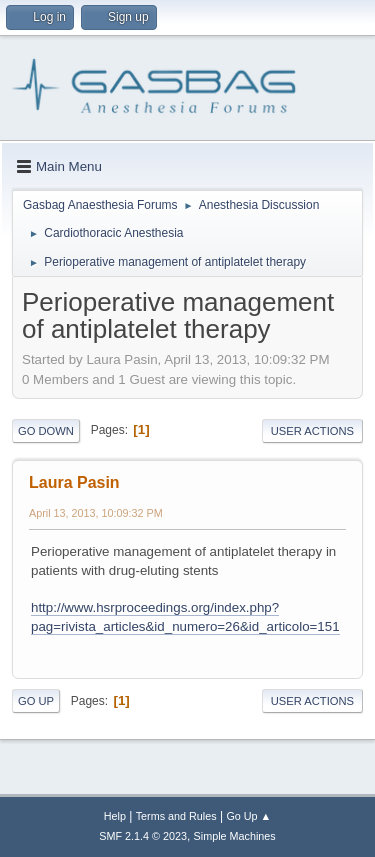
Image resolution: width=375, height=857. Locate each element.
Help (115, 816)
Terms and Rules (176, 816)
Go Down (46, 431)
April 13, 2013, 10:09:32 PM (96, 513)
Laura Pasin (74, 482)
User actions (312, 431)
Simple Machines (235, 836)
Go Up (36, 701)
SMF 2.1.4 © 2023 (143, 836)
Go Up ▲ (248, 816)
